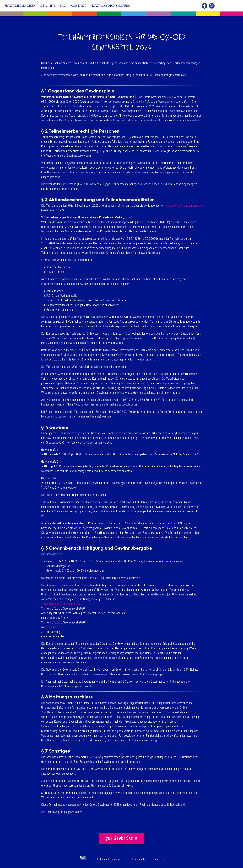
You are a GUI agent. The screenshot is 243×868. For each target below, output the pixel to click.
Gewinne (48, 6)
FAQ (63, 6)
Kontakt (78, 6)
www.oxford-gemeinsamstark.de (183, 206)
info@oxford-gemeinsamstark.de (61, 604)
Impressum (160, 859)
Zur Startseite (122, 839)
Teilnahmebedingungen (110, 859)
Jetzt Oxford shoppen (111, 6)
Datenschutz (138, 859)
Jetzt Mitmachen (20, 6)
